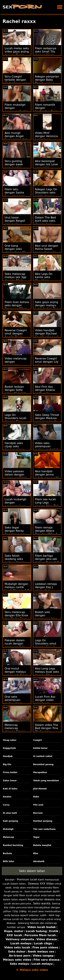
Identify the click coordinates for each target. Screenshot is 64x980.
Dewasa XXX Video (41, 884)
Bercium (38, 813)
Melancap (8, 837)
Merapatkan (40, 772)
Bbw (36, 853)
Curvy (6, 805)
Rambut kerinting (13, 845)
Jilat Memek (40, 789)
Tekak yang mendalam (46, 781)
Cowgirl (38, 740)
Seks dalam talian (32, 871)
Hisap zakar (10, 740)
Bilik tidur (9, 861)
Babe (36, 797)
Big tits (7, 764)
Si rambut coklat (43, 756)
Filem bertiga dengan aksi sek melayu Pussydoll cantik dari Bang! (47, 561)
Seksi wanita (42, 903)
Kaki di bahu (10, 789)
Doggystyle (9, 748)
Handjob (8, 756)
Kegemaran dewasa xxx (44, 899)
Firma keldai (10, 772)
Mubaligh (8, 829)
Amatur (7, 797)
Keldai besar (40, 748)
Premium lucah (27, 880)
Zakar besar (10, 781)
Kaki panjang (10, 821)
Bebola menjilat (42, 845)
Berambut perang (43, 764)
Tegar (36, 837)
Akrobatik (39, 861)
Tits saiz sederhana (44, 829)
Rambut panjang (43, 821)
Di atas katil (10, 813)
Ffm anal (38, 805)
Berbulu (7, 853)
